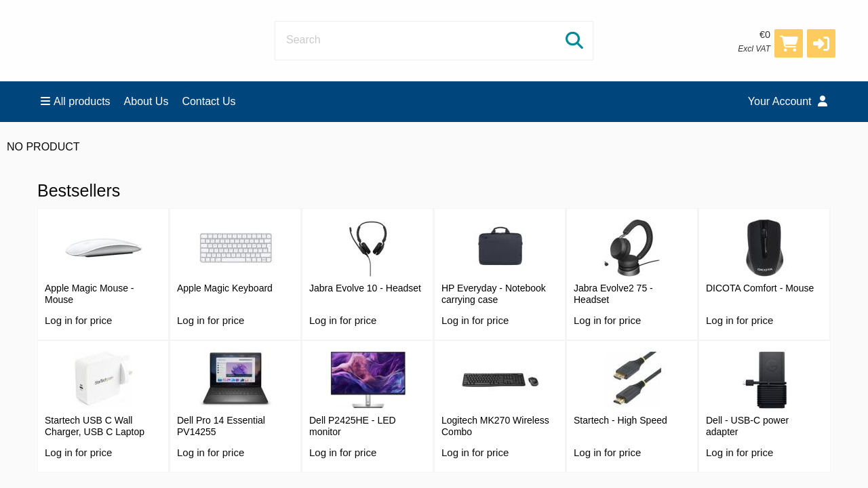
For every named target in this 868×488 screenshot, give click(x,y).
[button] (821, 43)
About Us (146, 101)
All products (76, 101)
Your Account (788, 101)
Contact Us (209, 101)
